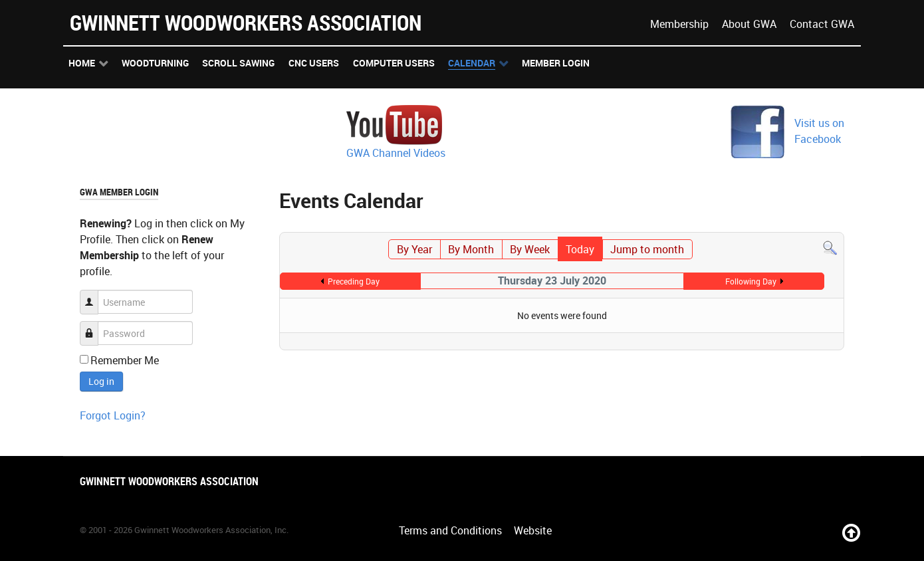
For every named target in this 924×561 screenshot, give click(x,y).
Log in (101, 381)
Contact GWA (822, 24)
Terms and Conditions (450, 530)
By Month (471, 249)
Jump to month (647, 249)
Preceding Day (354, 281)
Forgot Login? (113, 415)
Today (580, 249)
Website (533, 530)
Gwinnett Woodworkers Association (246, 22)
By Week (530, 249)
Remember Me (125, 360)
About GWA (749, 24)
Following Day (751, 281)
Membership (679, 24)
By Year (414, 249)
